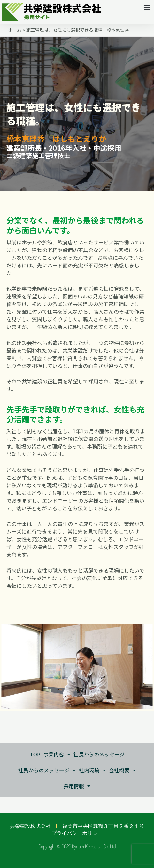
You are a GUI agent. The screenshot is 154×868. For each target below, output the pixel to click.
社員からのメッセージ (47, 770)
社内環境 (92, 770)
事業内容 (57, 754)
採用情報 (77, 786)
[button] (147, 7)
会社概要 (122, 770)
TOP (35, 754)
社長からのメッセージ (99, 754)
